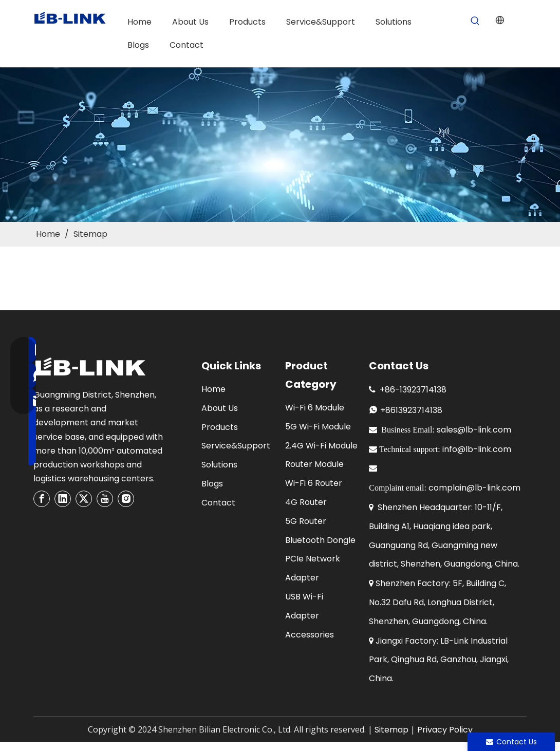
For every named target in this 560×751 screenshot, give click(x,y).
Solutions (219, 465)
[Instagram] (126, 499)
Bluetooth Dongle (320, 540)
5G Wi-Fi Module (318, 427)
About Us (220, 408)
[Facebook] (42, 499)
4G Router (306, 502)
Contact (218, 503)
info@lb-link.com (477, 449)
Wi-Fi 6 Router (314, 483)
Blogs (212, 484)
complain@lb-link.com (474, 488)
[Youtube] (105, 499)
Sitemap (391, 730)
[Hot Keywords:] (475, 21)
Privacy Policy (445, 730)
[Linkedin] (63, 499)
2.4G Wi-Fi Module (321, 446)
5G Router (306, 521)
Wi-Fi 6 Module (315, 408)
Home (213, 389)
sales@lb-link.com (474, 430)
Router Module (314, 464)
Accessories (310, 635)
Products (220, 427)
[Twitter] (84, 499)
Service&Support (236, 446)
